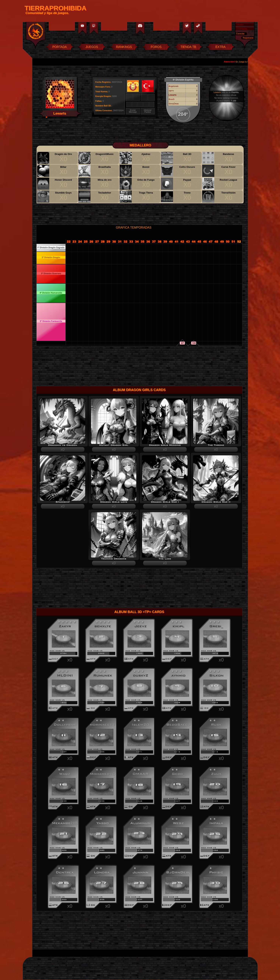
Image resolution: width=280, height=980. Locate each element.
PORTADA (60, 47)
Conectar (240, 34)
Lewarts (173, 95)
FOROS (156, 47)
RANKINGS (124, 47)
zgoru (171, 91)
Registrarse (248, 38)
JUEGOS (92, 47)
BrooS (172, 99)
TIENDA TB (188, 47)
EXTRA (220, 47)
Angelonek (174, 86)
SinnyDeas (174, 104)
